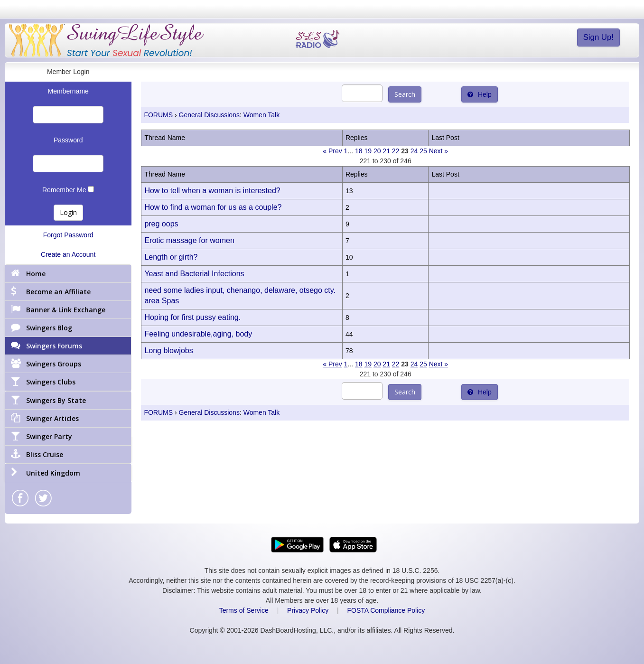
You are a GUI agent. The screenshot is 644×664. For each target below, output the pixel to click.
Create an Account (68, 254)
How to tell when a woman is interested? (212, 191)
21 (386, 151)
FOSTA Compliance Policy (386, 610)
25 (423, 151)
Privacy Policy (308, 610)
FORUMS (158, 115)
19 (368, 151)
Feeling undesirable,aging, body (198, 334)
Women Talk (262, 115)
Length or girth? (171, 257)
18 (359, 151)
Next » (439, 151)
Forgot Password (68, 235)
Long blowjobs (168, 351)
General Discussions (209, 115)
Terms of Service (244, 610)
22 (396, 151)
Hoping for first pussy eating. (192, 317)
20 (377, 151)
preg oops (161, 224)
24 (414, 151)
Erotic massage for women (189, 240)
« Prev (332, 151)
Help (480, 94)
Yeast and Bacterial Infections (194, 274)
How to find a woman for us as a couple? (213, 207)
